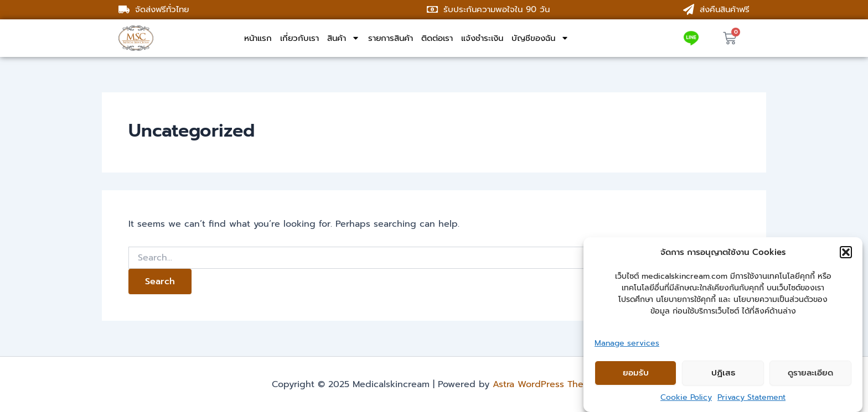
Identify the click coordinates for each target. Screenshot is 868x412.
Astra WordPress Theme (545, 384)
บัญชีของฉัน (540, 38)
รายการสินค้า (391, 38)
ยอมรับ (636, 373)
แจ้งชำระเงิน (482, 38)
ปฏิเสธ (723, 373)
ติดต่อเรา (437, 38)
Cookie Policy (686, 397)
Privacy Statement (751, 397)
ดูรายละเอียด (810, 373)
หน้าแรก (258, 38)
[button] (846, 252)
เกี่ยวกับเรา (299, 38)
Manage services (627, 343)
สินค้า (343, 38)
